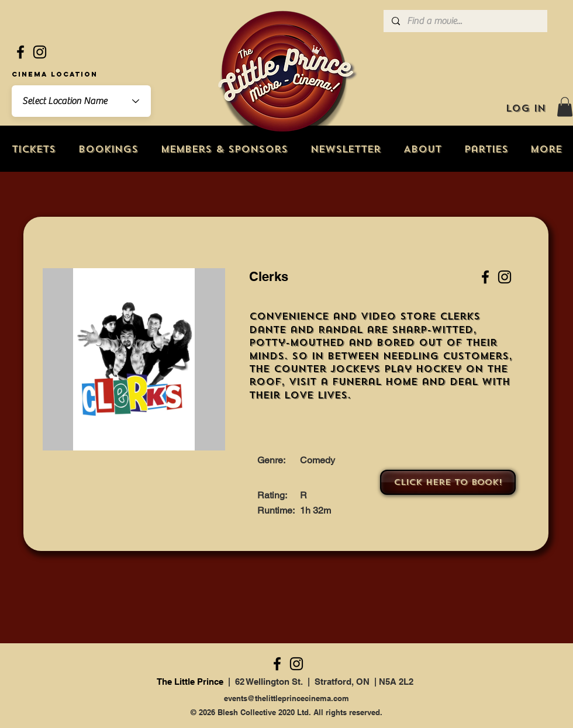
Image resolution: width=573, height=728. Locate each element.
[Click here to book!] (448, 482)
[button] (565, 107)
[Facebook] (20, 52)
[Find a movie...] (465, 21)
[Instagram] (40, 52)
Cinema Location (55, 74)
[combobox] (81, 101)
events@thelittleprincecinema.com (286, 698)
